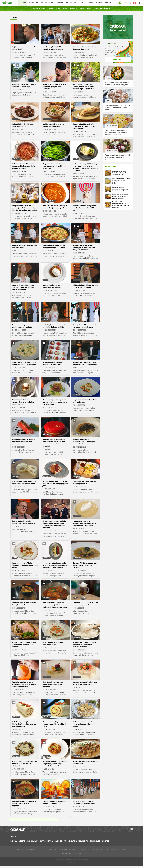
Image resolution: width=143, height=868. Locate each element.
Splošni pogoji (98, 849)
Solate (89, 8)
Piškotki (49, 849)
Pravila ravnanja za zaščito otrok (116, 849)
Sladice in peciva (39, 8)
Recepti (23, 3)
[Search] (125, 3)
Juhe (82, 8)
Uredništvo (31, 849)
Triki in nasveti (96, 3)
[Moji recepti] (135, 3)
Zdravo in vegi (47, 3)
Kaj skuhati (34, 3)
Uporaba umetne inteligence (71, 854)
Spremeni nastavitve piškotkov (65, 849)
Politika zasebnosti (84, 849)
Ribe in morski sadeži (102, 8)
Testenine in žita (54, 8)
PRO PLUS (41, 849)
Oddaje (108, 3)
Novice (84, 3)
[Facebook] (128, 829)
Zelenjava (74, 8)
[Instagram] (131, 829)
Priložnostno (72, 3)
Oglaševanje (21, 849)
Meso (65, 8)
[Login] (139, 3)
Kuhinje (60, 3)
